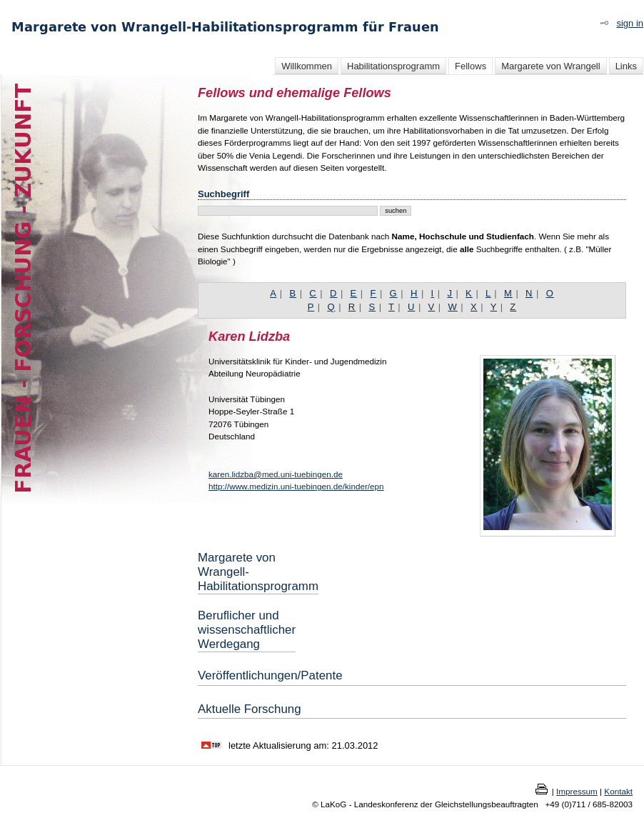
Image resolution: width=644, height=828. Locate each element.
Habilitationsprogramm (393, 66)
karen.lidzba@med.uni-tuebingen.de (276, 474)
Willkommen (307, 66)
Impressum (577, 791)
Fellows (471, 66)
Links (626, 66)
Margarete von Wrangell (551, 66)
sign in (630, 23)
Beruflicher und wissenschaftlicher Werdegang (247, 630)
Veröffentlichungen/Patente (270, 675)
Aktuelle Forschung (250, 709)
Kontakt (618, 791)
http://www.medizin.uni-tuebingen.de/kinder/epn (296, 486)
